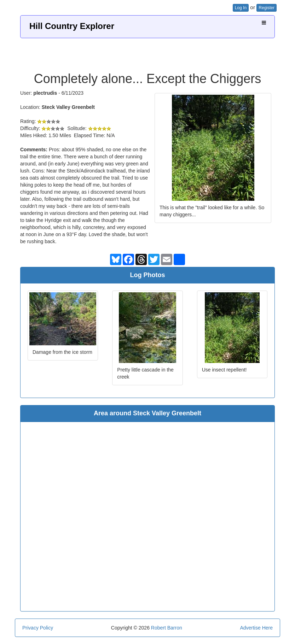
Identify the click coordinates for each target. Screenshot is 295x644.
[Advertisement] (147, 52)
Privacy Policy (38, 628)
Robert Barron (167, 628)
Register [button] (267, 8)
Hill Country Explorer (72, 26)
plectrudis (45, 93)
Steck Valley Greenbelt (68, 107)
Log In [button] (241, 8)
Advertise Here (256, 628)
